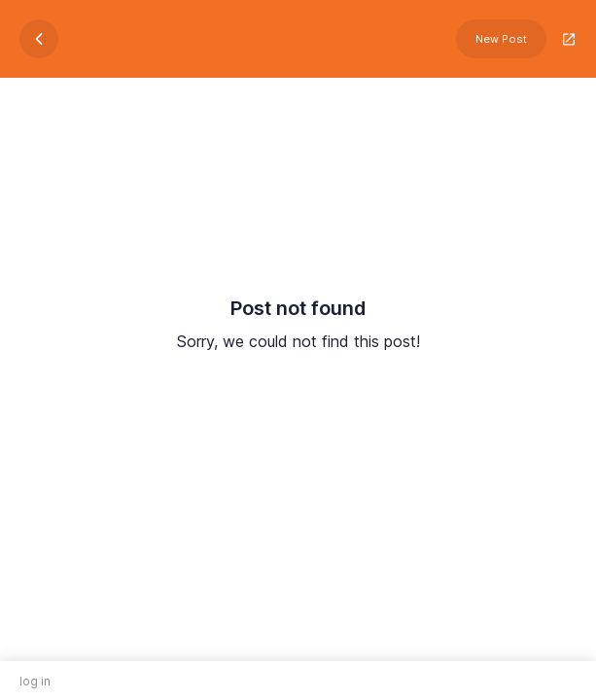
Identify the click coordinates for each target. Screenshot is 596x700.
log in (35, 681)
